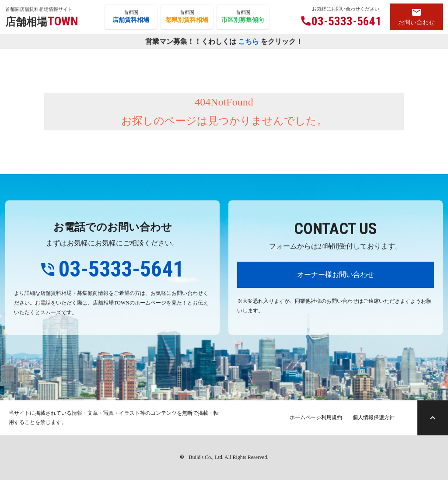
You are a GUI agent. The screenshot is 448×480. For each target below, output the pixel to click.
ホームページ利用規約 (316, 417)
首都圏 (131, 17)
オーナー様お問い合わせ (336, 275)
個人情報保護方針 (374, 417)
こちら (248, 42)
